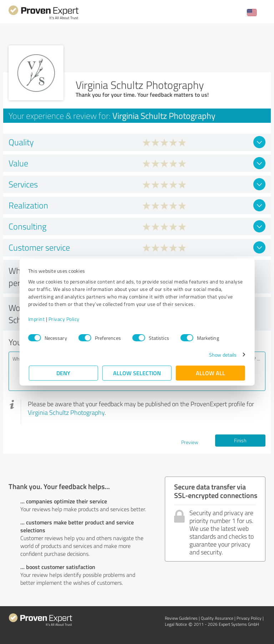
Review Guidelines (181, 618)
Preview (190, 442)
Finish (240, 440)
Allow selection (137, 373)
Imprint (37, 319)
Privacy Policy (65, 319)
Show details (222, 355)
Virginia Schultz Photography (66, 412)
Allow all (210, 373)
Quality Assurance (217, 618)
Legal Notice (176, 624)
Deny (64, 373)
